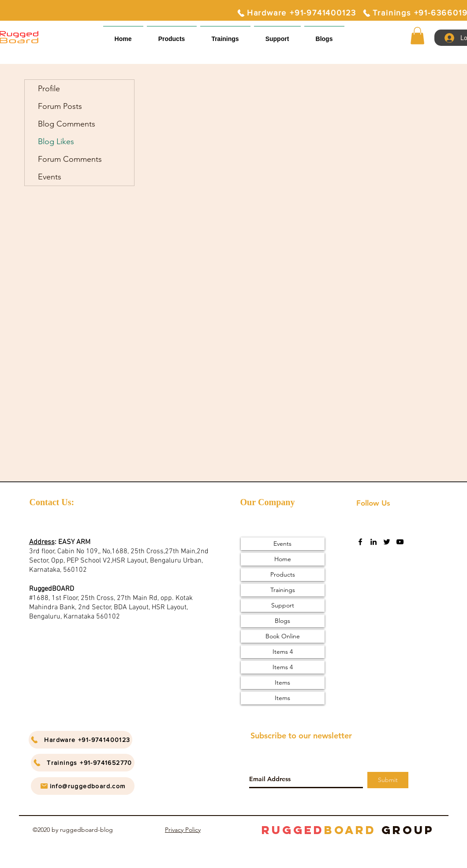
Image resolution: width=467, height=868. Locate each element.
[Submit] (388, 780)
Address (42, 542)
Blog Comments (67, 124)
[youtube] (400, 542)
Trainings (283, 590)
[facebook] (360, 542)
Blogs (282, 621)
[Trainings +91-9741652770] (83, 763)
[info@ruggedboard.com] (83, 786)
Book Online (283, 636)
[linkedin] (374, 542)
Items (282, 682)
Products (283, 574)
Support (283, 605)
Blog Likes (56, 142)
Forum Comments (70, 159)
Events (50, 177)
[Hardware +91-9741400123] (297, 13)
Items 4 (283, 652)
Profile (49, 89)
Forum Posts (60, 106)
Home (283, 559)
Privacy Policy (183, 830)
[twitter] (387, 542)
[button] (277, 35)
